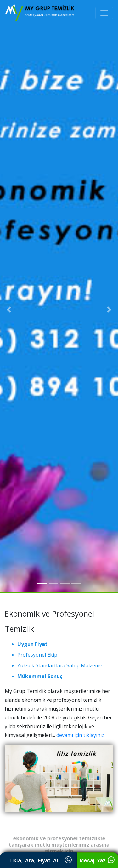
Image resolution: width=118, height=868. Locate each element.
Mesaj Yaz (97, 861)
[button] (9, 309)
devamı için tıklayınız (80, 735)
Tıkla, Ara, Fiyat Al (38, 861)
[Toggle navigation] (104, 13)
